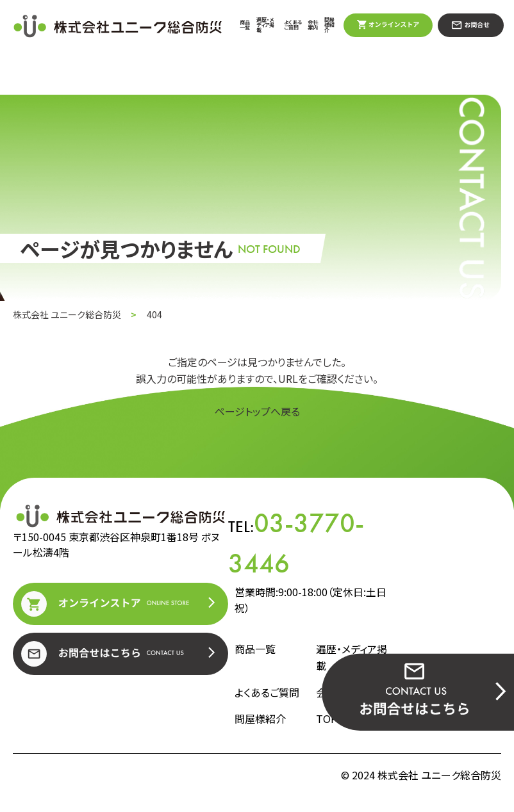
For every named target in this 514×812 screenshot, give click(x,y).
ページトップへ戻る (257, 411)
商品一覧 (245, 25)
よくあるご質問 (293, 25)
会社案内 (313, 25)
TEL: (296, 543)
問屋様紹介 (329, 25)
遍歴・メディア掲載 (265, 25)
